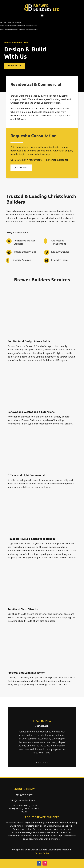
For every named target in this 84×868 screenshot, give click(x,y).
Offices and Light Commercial (26, 475)
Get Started (21, 168)
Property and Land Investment (26, 673)
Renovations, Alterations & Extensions (31, 412)
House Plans (14, 66)
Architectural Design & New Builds (29, 341)
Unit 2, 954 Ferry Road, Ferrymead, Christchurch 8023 (24, 809)
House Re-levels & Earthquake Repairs (31, 539)
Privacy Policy (42, 853)
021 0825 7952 (24, 795)
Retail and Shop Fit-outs (23, 609)
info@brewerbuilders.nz (24, 800)
